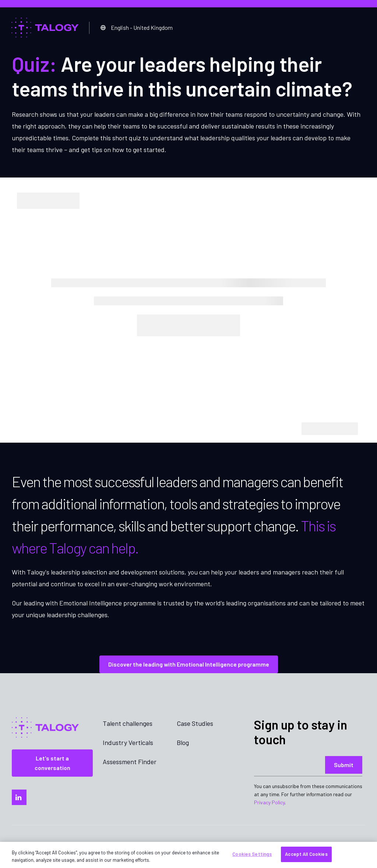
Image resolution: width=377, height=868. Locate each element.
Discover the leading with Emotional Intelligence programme (189, 664)
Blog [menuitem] (183, 742)
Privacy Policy (269, 802)
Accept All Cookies (306, 854)
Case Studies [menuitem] (195, 723)
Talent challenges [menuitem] (128, 723)
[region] (188, 855)
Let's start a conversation (52, 763)
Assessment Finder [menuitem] (130, 762)
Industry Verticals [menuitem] (128, 742)
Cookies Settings (252, 854)
